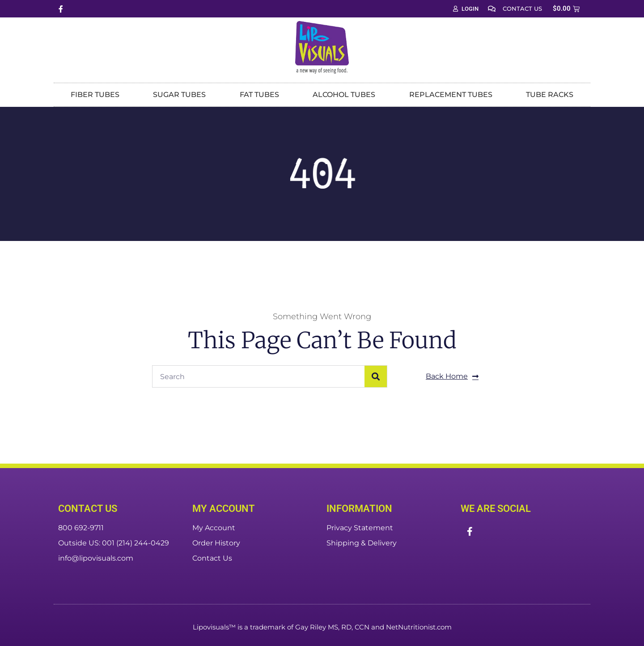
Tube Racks (550, 95)
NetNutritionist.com (419, 627)
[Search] (376, 376)
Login (466, 9)
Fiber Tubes (95, 95)
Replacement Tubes (451, 95)
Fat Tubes (259, 95)
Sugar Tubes (179, 95)
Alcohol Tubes (344, 95)
